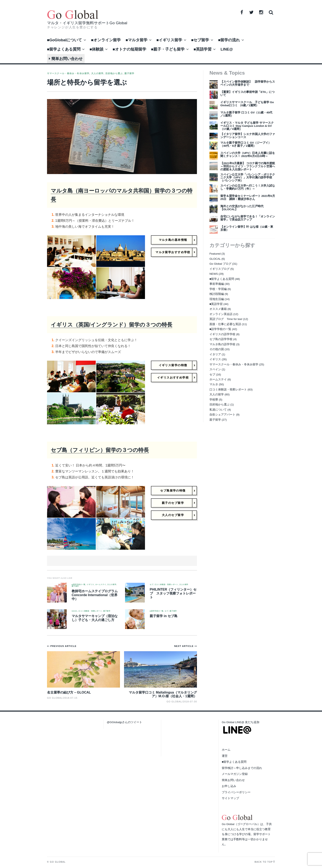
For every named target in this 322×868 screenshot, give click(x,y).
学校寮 (214, 400)
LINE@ (227, 49)
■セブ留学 (200, 40)
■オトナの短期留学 (129, 49)
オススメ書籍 (218, 309)
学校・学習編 (218, 289)
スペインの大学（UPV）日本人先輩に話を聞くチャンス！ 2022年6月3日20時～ (248, 155)
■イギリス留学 (169, 40)
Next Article (184, 646)
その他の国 (217, 349)
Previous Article (63, 646)
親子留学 (129, 73)
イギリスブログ (220, 269)
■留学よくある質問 (64, 49)
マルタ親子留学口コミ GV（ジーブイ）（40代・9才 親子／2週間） (246, 144)
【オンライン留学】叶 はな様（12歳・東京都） (247, 228)
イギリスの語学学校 (222, 334)
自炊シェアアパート (222, 415)
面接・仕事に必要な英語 (225, 324)
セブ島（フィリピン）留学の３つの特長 (100, 450)
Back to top (264, 862)
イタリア (215, 354)
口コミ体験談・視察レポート (166, 585)
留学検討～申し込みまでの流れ (242, 768)
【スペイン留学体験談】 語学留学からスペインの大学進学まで (248, 83)
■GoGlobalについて (64, 40)
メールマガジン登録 (235, 774)
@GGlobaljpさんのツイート (124, 722)
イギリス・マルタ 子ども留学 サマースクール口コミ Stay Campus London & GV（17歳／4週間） (247, 126)
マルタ (214, 384)
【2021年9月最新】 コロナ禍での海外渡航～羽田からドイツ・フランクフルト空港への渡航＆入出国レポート (248, 166)
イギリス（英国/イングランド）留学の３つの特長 (112, 325)
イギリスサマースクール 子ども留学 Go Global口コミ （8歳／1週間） (247, 104)
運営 (225, 756)
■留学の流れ (229, 40)
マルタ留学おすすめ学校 (173, 252)
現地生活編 (217, 299)
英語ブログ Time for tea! (226, 319)
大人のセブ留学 (173, 515)
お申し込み (229, 786)
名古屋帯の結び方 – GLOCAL (69, 692)
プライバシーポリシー (236, 792)
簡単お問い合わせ (66, 59)
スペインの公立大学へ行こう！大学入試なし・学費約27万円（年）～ (248, 187)
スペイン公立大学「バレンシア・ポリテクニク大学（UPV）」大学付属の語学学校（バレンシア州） (248, 178)
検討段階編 (217, 294)
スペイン (215, 369)
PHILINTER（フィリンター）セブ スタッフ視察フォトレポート (173, 593)
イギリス (90, 585)
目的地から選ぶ (114, 73)
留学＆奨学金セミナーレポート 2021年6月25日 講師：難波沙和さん (248, 197)
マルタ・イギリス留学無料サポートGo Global (87, 23)
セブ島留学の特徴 (173, 491)
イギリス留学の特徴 (173, 365)
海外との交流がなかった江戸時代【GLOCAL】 (242, 208)
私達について (218, 410)
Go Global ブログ (220, 264)
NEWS (74, 611)
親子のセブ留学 (173, 503)
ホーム (226, 750)
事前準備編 (217, 284)
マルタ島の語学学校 (222, 344)
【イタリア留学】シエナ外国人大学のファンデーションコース (248, 136)
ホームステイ (101, 585)
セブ (152, 585)
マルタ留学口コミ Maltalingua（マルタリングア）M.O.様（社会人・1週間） (163, 694)
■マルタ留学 (137, 40)
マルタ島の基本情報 (173, 240)
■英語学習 (203, 49)
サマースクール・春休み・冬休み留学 (68, 73)
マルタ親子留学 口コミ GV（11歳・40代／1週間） (246, 114)
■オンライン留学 (106, 40)
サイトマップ (230, 798)
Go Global (174, 702)
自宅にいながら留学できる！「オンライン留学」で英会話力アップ (248, 218)
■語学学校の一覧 (79, 585)
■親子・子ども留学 (168, 49)
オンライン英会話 (221, 314)
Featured (215, 254)
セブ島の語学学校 (221, 339)
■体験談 (97, 49)
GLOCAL (215, 259)
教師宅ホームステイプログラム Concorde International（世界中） (95, 595)
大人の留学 (97, 73)
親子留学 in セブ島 (164, 616)
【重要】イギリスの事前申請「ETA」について (247, 93)
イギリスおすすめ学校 (173, 377)
